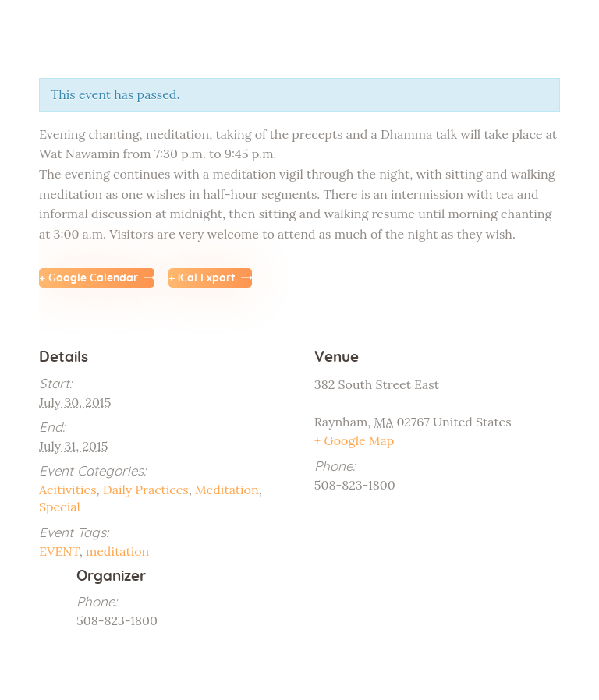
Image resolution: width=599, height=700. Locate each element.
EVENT (59, 551)
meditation (117, 551)
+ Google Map (354, 440)
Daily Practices (146, 490)
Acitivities (68, 490)
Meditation (227, 490)
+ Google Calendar (89, 278)
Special (60, 507)
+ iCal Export (202, 278)
